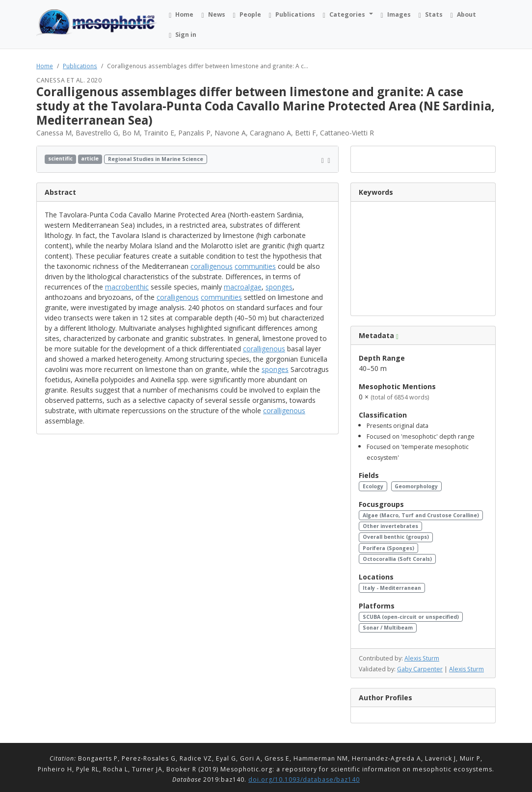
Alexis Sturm (422, 658)
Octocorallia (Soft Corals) (397, 559)
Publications (80, 66)
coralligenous (212, 266)
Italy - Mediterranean (392, 588)
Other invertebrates (390, 526)
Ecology (373, 486)
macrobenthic (127, 287)
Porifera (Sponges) (388, 548)
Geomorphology (416, 486)
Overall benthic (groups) (396, 537)
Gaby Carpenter (420, 669)
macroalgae (243, 287)
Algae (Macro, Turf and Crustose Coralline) (421, 515)
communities (255, 266)
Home (45, 66)
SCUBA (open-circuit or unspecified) (411, 617)
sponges (279, 287)
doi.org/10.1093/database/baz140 (304, 779)
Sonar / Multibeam (388, 628)
